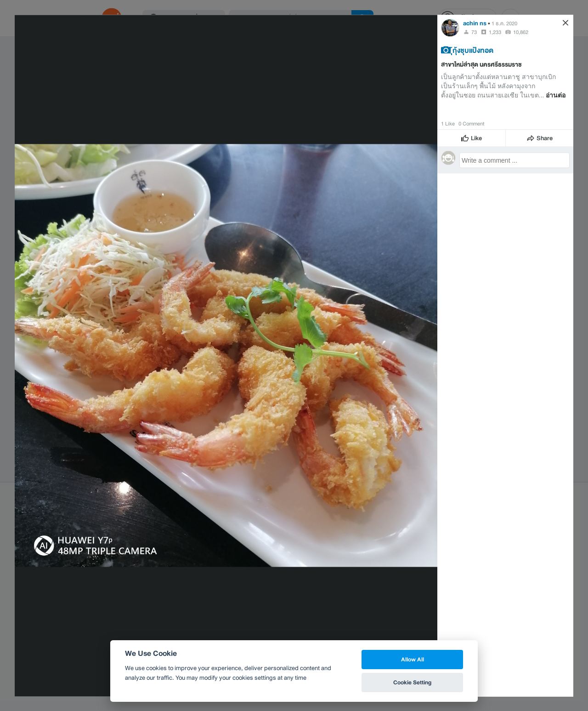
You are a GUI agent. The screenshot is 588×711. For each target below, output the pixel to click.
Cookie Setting (412, 682)
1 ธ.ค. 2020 (504, 23)
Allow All (413, 659)
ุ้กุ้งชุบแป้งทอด (473, 50)
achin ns (475, 23)
